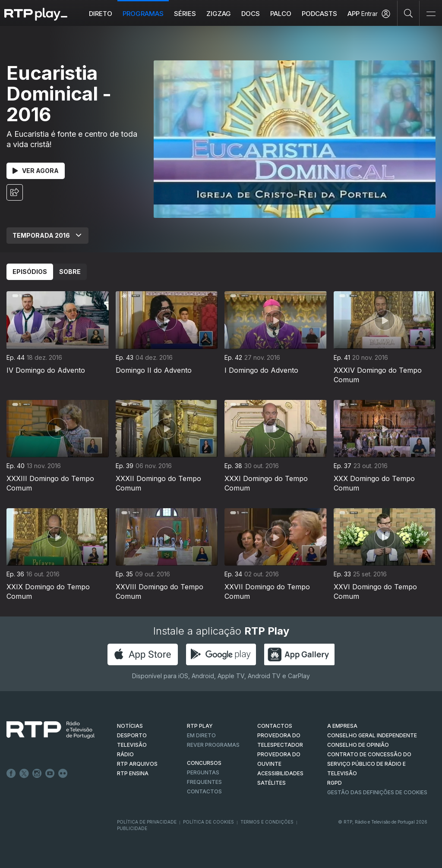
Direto (101, 14)
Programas (144, 14)
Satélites (272, 783)
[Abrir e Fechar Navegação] (431, 14)
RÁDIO (125, 754)
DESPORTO (132, 735)
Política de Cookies (208, 822)
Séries (185, 14)
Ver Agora (36, 171)
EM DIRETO (201, 735)
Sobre (70, 272)
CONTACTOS (275, 726)
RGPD (335, 783)
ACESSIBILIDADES (280, 773)
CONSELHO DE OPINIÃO (358, 745)
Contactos (204, 791)
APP (354, 14)
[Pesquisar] (409, 13)
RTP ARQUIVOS (137, 764)
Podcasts (320, 14)
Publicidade (132, 828)
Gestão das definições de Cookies (377, 792)
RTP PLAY (200, 726)
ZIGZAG (219, 14)
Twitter (24, 774)
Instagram (37, 774)
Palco (281, 14)
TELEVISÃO (132, 745)
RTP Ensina (133, 773)
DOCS (251, 14)
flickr (63, 774)
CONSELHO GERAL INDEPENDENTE (372, 735)
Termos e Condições (267, 822)
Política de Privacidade (147, 822)
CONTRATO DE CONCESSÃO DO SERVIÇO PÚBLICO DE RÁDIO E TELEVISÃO (369, 764)
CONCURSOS (204, 763)
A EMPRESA (342, 726)
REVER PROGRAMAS (213, 745)
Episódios (30, 272)
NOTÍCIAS (130, 726)
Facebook (11, 774)
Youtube (50, 774)
